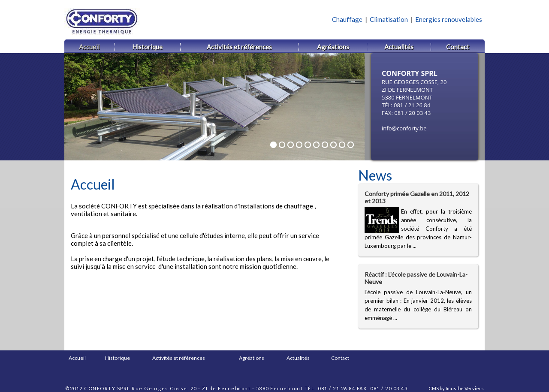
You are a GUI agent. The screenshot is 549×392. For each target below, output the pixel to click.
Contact (340, 358)
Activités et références (179, 358)
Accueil (77, 358)
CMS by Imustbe (446, 388)
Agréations (252, 358)
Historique (118, 358)
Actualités (298, 358)
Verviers (474, 388)
